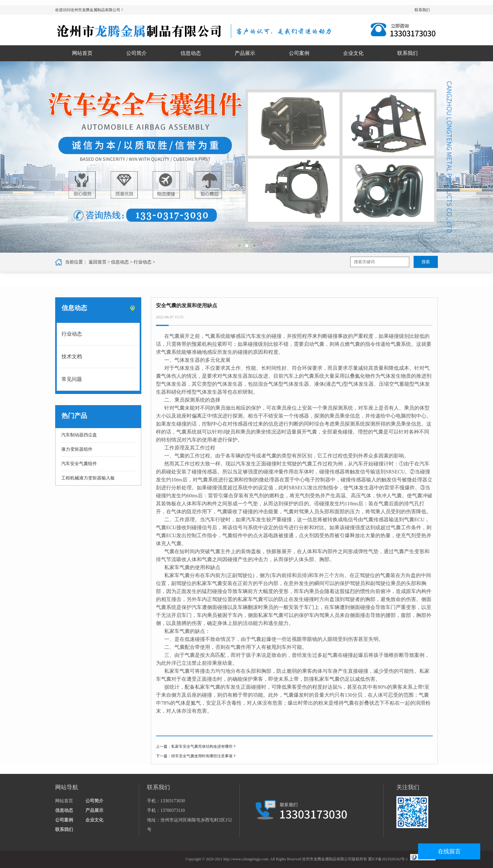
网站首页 (82, 53)
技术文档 (72, 356)
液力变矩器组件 (77, 449)
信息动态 (191, 53)
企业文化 (353, 53)
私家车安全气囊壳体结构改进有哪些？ (204, 746)
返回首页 (98, 262)
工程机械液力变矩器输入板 (88, 478)
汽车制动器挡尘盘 (79, 435)
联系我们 (422, 10)
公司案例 (299, 53)
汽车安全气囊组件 (79, 464)
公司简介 (136, 53)
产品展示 (245, 53)
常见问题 (72, 379)
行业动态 (143, 262)
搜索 (426, 262)
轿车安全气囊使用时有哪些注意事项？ (204, 756)
